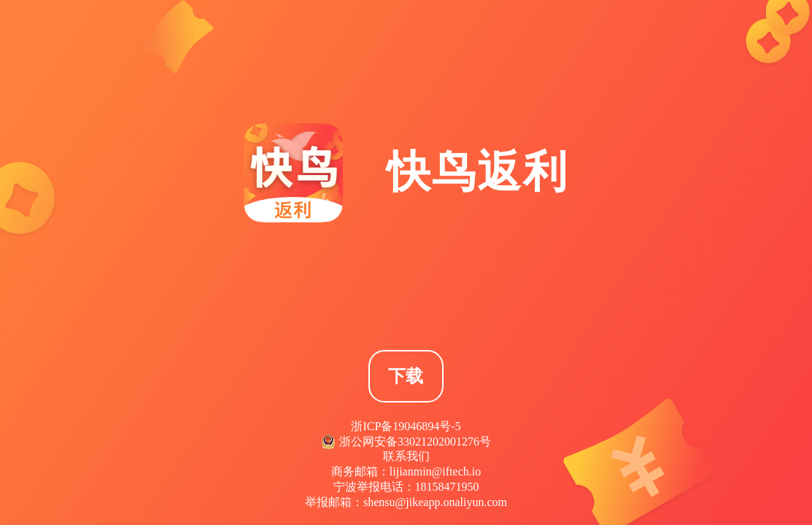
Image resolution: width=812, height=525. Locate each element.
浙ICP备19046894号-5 (406, 426)
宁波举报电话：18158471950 (406, 487)
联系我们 (406, 456)
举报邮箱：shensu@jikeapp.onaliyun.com (406, 502)
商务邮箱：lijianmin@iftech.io (406, 471)
